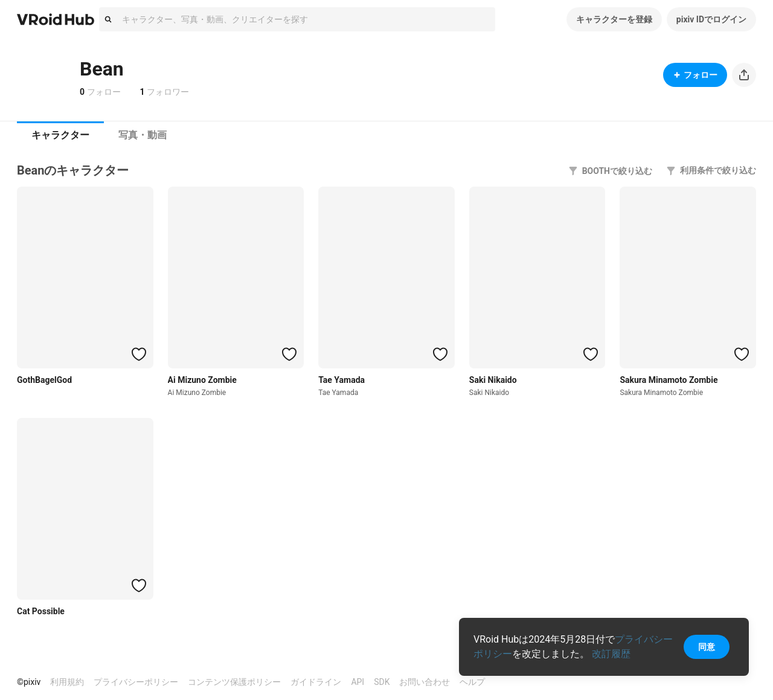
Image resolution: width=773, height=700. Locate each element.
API (358, 682)
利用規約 (67, 682)
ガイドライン (316, 682)
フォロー (695, 75)
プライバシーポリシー (136, 682)
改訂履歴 (611, 654)
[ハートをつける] (139, 354)
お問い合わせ (425, 682)
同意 (707, 647)
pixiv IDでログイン (711, 19)
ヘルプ (472, 682)
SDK (382, 682)
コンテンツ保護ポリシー (234, 682)
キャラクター (60, 135)
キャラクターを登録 (614, 19)
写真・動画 (143, 135)
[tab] (60, 135)
